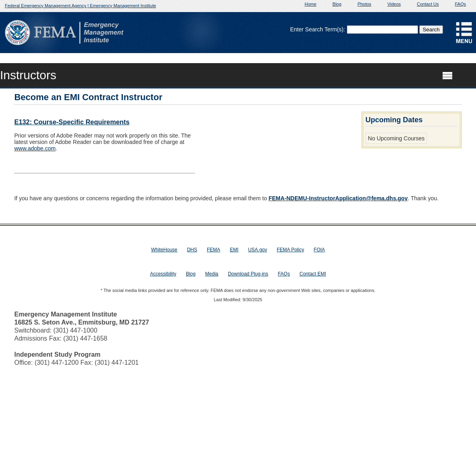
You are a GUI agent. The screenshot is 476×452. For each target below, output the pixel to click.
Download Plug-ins (248, 274)
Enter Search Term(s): (318, 29)
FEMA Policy (291, 250)
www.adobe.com (35, 148)
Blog (337, 4)
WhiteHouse (164, 250)
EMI (234, 250)
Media (212, 274)
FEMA (213, 250)
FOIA (319, 250)
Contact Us (428, 4)
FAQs (460, 4)
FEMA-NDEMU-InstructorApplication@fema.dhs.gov (338, 198)
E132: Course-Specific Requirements (72, 122)
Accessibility (163, 274)
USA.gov (257, 250)
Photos (364, 4)
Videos (394, 4)
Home (310, 4)
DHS (192, 250)
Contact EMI (313, 274)
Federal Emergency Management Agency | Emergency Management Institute (80, 6)
